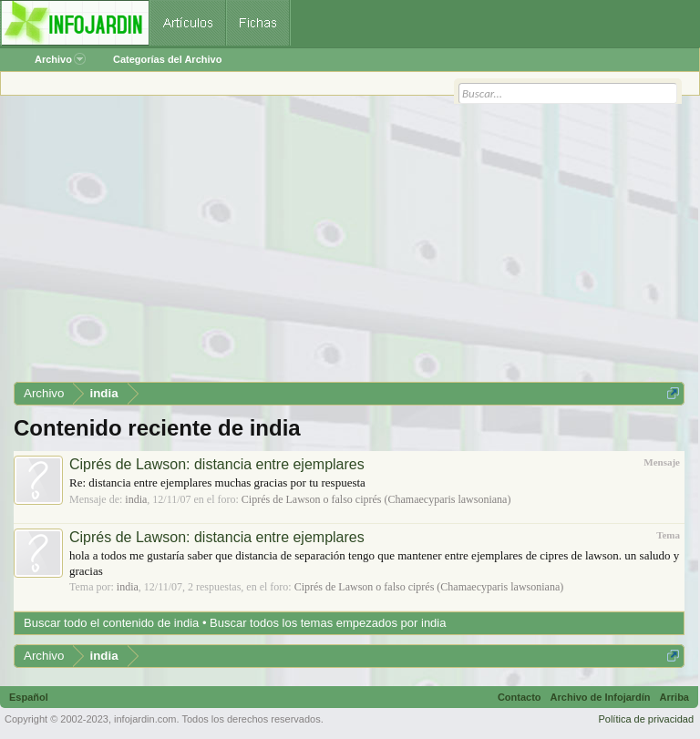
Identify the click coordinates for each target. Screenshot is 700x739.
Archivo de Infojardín (601, 697)
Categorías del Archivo (167, 59)
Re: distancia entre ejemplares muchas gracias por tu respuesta (217, 482)
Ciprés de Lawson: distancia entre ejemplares (217, 464)
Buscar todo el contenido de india (111, 623)
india (136, 499)
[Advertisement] (349, 245)
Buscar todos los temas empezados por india (328, 623)
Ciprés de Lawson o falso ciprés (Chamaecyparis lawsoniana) (376, 499)
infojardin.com (145, 719)
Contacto (520, 697)
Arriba (674, 697)
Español (29, 697)
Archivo (60, 59)
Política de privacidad (646, 719)
